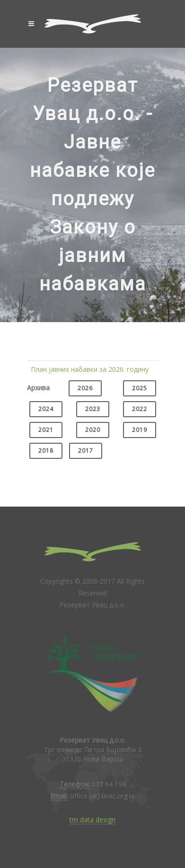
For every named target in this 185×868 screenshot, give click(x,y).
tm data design (92, 820)
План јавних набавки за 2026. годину (90, 369)
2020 (93, 430)
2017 (86, 451)
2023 (93, 409)
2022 (140, 409)
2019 (140, 430)
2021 (46, 430)
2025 (140, 388)
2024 (46, 409)
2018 (46, 451)
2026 (85, 388)
